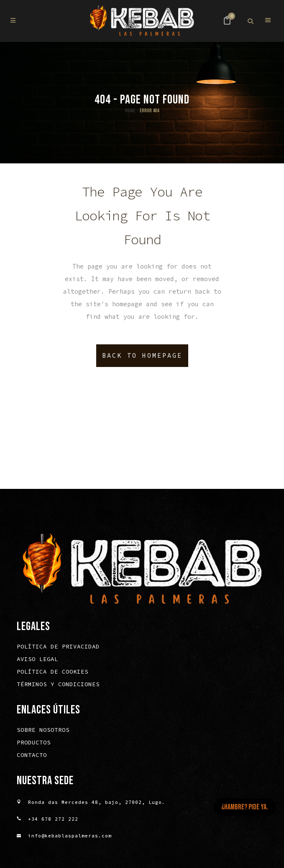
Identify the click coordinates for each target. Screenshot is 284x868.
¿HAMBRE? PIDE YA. (245, 807)
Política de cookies (52, 673)
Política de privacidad (58, 648)
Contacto (32, 756)
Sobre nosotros (43, 731)
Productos (34, 744)
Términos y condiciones (58, 685)
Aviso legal (37, 660)
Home (130, 111)
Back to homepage (142, 355)
